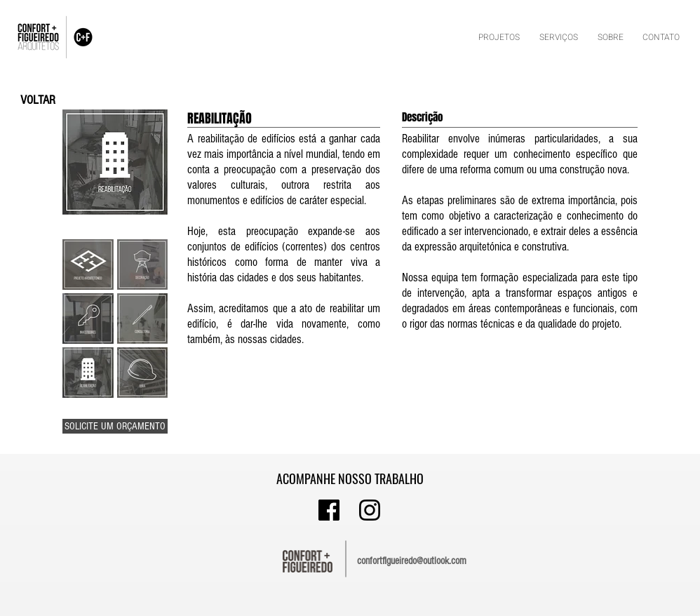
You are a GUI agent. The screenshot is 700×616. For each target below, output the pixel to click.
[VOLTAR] (38, 100)
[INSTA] (370, 510)
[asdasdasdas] (329, 510)
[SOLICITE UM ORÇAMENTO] (115, 426)
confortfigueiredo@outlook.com (412, 561)
